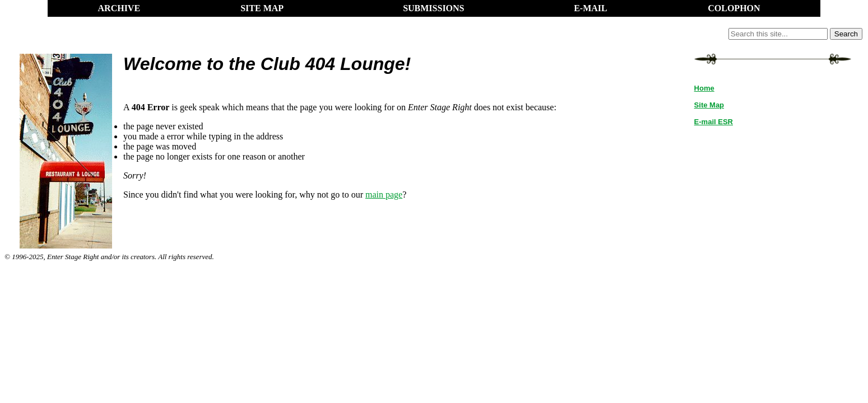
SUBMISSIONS (433, 8)
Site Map (709, 105)
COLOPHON (734, 8)
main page (384, 195)
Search (846, 34)
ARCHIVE (119, 8)
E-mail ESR (714, 122)
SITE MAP (262, 8)
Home (704, 88)
